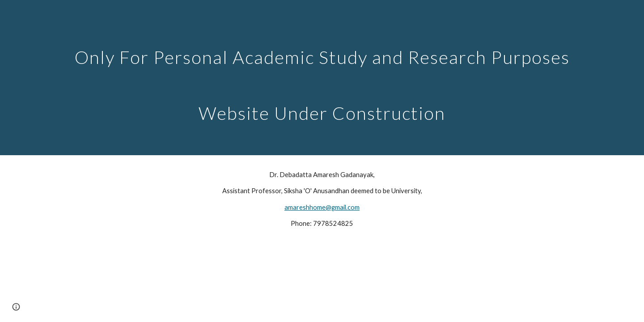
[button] (16, 307)
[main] (322, 78)
